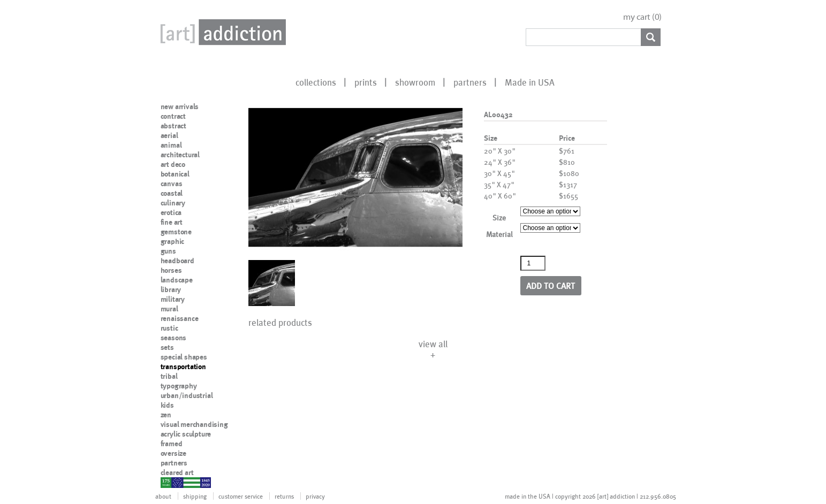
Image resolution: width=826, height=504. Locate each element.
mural (169, 309)
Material (499, 234)
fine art (172, 222)
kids (167, 405)
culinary (173, 203)
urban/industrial (187, 395)
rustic (169, 328)
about (163, 496)
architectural (180, 155)
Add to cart (551, 285)
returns (284, 496)
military (173, 299)
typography (179, 386)
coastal (172, 193)
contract (173, 116)
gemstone (176, 232)
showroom (415, 82)
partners (470, 82)
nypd (169, 482)
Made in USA (530, 82)
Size (499, 217)
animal (171, 145)
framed (172, 444)
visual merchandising (194, 424)
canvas (172, 184)
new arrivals (180, 106)
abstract (173, 126)
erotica (171, 212)
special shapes (184, 357)
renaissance (180, 318)
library (171, 289)
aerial (169, 135)
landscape (177, 280)
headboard (177, 261)
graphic (173, 241)
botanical (175, 174)
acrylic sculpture (186, 434)
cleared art (177, 472)
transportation (183, 366)
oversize (173, 453)
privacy (315, 496)
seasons (174, 338)
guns (168, 251)
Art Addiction (221, 32)
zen (166, 415)
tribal (169, 376)
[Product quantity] (533, 263)
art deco (173, 164)
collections (316, 82)
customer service (241, 496)
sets (167, 347)
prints (366, 82)
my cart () (642, 17)
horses (171, 270)
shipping (195, 496)
